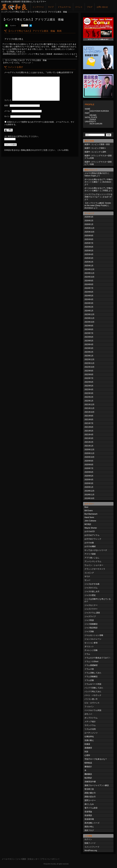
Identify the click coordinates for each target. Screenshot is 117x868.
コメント (8, 100)
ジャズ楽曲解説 (91, 624)
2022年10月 (89, 367)
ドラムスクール (64, 7)
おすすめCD (90, 531)
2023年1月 (89, 356)
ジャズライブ (90, 616)
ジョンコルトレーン (93, 639)
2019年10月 (89, 498)
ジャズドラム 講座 (92, 613)
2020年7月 (89, 468)
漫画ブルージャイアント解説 (97, 785)
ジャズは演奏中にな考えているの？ (98, 600)
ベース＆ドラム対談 (93, 710)
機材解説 (88, 774)
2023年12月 (89, 314)
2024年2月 (89, 307)
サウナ (87, 576)
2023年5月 (89, 341)
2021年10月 (89, 412)
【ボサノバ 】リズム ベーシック (18, 63)
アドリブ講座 (90, 554)
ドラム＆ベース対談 (93, 684)
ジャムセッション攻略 (94, 635)
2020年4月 (89, 480)
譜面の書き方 (90, 793)
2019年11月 (89, 495)
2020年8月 (89, 465)
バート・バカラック (93, 695)
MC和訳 (88, 524)
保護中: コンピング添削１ (95, 148)
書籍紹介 (88, 767)
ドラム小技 (89, 669)
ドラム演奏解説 (91, 677)
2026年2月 (89, 221)
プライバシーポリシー (50, 859)
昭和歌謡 (88, 763)
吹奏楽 (87, 744)
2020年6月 (89, 472)
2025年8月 (89, 239)
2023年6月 (89, 337)
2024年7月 (89, 288)
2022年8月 (89, 374)
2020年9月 (89, 461)
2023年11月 (89, 318)
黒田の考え (89, 827)
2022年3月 (89, 393)
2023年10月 (89, 322)
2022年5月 (89, 386)
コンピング (89, 573)
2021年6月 (89, 427)
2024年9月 (89, 281)
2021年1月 (89, 446)
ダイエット (89, 646)
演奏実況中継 (90, 782)
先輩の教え (89, 740)
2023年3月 (89, 348)
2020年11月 (89, 453)
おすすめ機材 (90, 546)
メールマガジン (8, 859)
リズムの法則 (90, 729)
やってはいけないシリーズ (96, 550)
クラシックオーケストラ (95, 569)
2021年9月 (89, 416)
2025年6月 (89, 247)
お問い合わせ (102, 7)
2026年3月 (89, 217)
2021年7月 (89, 423)
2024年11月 (89, 273)
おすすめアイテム (92, 535)
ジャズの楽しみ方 (92, 591)
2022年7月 (89, 378)
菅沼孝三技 (89, 789)
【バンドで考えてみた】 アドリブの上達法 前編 (25, 60)
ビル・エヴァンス (92, 703)
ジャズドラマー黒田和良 (14, 7)
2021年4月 (89, 435)
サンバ (87, 580)
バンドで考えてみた (37, 54)
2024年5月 (89, 296)
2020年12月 (89, 450)
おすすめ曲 (89, 543)
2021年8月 (89, 420)
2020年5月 (89, 476)
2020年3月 (89, 483)
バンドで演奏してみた (94, 688)
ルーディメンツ (91, 733)
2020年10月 (89, 457)
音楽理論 (88, 812)
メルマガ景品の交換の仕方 (96, 173)
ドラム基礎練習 (91, 665)
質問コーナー (90, 800)
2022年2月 (89, 397)
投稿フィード (90, 843)
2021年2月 (89, 442)
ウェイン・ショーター (94, 565)
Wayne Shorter (91, 528)
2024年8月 (89, 284)
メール (8, 111)
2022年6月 (89, 382)
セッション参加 (91, 643)
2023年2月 (89, 352)
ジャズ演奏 (89, 631)
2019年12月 (89, 491)
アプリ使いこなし (92, 558)
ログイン (88, 839)
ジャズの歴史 (90, 595)
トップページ (38, 7)
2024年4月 (89, 299)
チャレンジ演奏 (91, 650)
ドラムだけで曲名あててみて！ (98, 658)
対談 (86, 752)
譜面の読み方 (90, 797)
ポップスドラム (91, 718)
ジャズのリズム (91, 588)
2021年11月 (89, 408)
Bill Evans (89, 511)
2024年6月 (89, 292)
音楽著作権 (89, 819)
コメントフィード (92, 847)
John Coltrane (90, 521)
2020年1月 (89, 487)
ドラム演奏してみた (93, 673)
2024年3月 (89, 303)
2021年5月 (89, 431)
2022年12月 (89, 359)
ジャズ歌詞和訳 (91, 628)
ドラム (87, 654)
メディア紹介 (90, 722)
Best (86, 507)
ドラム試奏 (89, 680)
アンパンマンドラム (93, 561)
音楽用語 (88, 815)
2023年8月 (89, 329)
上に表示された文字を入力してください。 (22, 136)
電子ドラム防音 (91, 808)
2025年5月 (89, 251)
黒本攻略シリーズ (92, 823)
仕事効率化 (89, 737)
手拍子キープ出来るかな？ (96, 759)
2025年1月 (89, 266)
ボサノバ (88, 714)
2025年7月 (89, 243)
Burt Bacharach (91, 514)
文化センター (33, 859)
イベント (79, 7)
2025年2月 (89, 262)
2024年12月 (89, 269)
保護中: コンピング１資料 (95, 152)
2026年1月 (89, 224)
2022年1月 (89, 401)
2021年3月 (89, 438)
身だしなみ (89, 804)
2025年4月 (89, 254)
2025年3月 (89, 258)
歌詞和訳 (88, 778)
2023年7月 (89, 333)
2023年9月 (89, 326)
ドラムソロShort (91, 661)
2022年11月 (89, 363)
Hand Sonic (89, 517)
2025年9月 (89, 236)
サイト (7, 116)
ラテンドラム (90, 725)
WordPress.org (91, 850)
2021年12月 (89, 404)
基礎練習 (88, 748)
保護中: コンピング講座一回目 (97, 144)
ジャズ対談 (89, 620)
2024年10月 (89, 277)
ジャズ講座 (21, 859)
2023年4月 (89, 344)
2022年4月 (89, 389)
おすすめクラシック (93, 539)
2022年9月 (89, 371)
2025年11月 (89, 228)
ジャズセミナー (91, 605)
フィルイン (89, 707)
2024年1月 (89, 311)
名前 (7, 106)
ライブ (51, 7)
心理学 (87, 755)
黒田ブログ (89, 830)
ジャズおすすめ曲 (92, 584)
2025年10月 (89, 232)
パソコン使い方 (91, 699)
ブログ (90, 7)
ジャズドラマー (91, 609)
